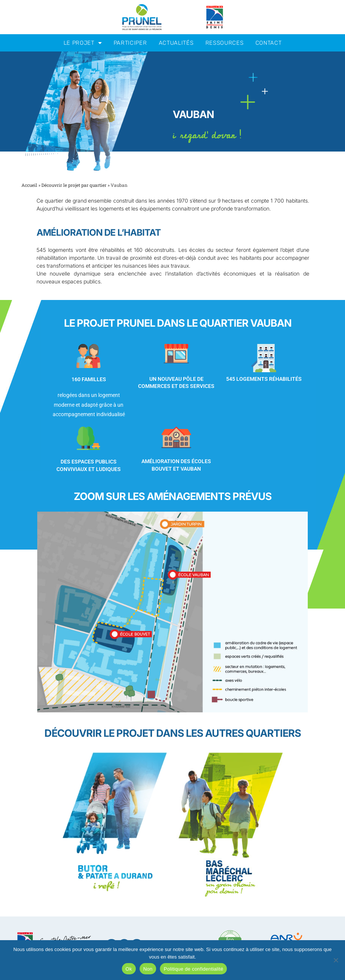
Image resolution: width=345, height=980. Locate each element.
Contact (269, 43)
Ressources (225, 43)
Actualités (176, 43)
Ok (129, 969)
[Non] (336, 960)
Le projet (83, 43)
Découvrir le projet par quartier (74, 185)
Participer (130, 43)
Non (148, 969)
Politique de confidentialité (193, 969)
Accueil (29, 185)
